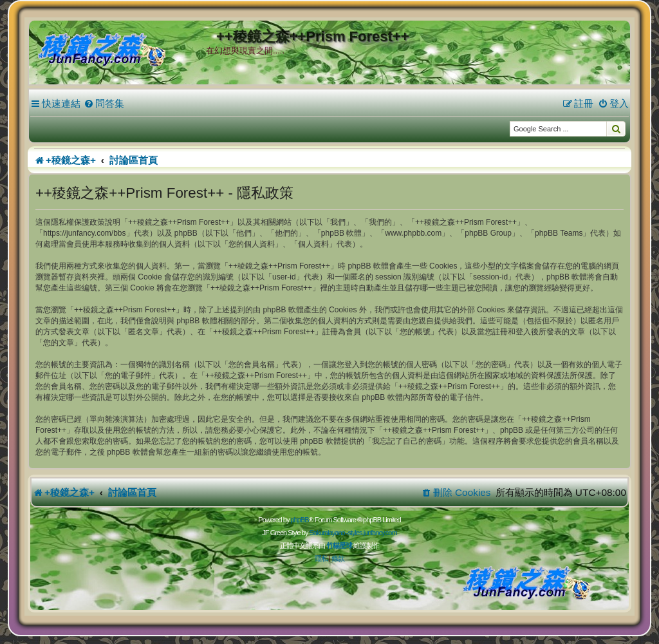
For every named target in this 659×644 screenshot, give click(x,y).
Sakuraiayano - (328, 533)
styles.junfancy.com (372, 533)
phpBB (299, 520)
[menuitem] (104, 104)
